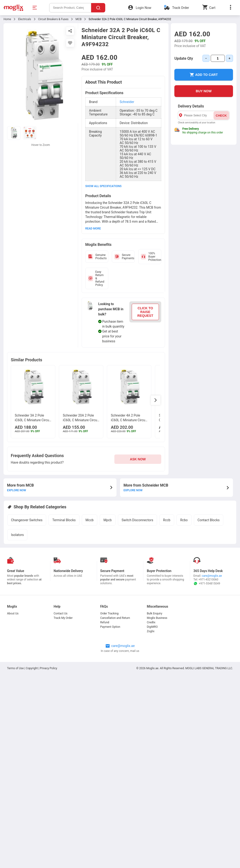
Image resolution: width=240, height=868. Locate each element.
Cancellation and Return (115, 618)
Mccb (90, 520)
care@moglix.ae (212, 576)
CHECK (221, 116)
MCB (79, 19)
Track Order (180, 8)
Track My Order (63, 618)
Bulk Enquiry (154, 613)
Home (7, 19)
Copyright (32, 668)
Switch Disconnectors (137, 520)
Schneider (127, 102)
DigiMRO (152, 627)
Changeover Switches (27, 520)
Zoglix (150, 631)
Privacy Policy (49, 668)
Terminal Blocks (64, 520)
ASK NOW (138, 459)
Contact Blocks (209, 520)
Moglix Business (157, 618)
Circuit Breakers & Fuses (53, 19)
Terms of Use (16, 668)
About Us (13, 613)
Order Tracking (109, 613)
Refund (105, 622)
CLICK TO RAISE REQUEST (145, 312)
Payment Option (110, 627)
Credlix (151, 622)
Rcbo (184, 520)
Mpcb (107, 520)
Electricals (24, 19)
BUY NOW (204, 91)
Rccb (167, 520)
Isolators (17, 535)
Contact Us (61, 613)
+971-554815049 (207, 584)
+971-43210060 (208, 580)
